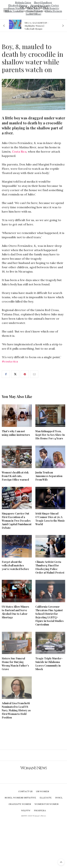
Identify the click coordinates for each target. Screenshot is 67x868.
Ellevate (46, 798)
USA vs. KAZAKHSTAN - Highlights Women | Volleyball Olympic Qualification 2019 (37, 26)
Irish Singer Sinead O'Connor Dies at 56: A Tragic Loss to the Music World (50, 519)
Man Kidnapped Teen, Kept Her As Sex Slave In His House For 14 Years (50, 435)
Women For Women (46, 804)
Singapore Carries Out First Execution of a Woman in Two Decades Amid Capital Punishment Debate (17, 521)
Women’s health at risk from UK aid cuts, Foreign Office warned (15, 476)
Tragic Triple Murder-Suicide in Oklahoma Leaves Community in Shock (49, 664)
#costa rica (10, 361)
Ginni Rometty (51, 8)
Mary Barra (34, 8)
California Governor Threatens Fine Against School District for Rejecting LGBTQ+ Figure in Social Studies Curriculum (49, 616)
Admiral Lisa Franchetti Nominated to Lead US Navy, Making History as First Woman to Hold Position (16, 710)
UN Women (43, 791)
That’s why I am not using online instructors (16, 433)
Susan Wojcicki (16, 8)
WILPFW (26, 810)
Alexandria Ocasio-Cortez (45, 5)
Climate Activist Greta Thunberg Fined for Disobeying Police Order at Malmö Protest (50, 567)
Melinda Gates (23, 3)
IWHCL (59, 798)
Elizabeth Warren (18, 5)
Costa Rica (19, 152)
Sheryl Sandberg (43, 3)
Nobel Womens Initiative (20, 798)
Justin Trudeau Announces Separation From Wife (49, 476)
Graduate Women (20, 804)
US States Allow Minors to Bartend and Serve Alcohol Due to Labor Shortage (15, 612)
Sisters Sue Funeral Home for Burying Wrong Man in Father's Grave (15, 664)
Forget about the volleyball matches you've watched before (15, 565)
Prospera (40, 810)
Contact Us (25, 791)
